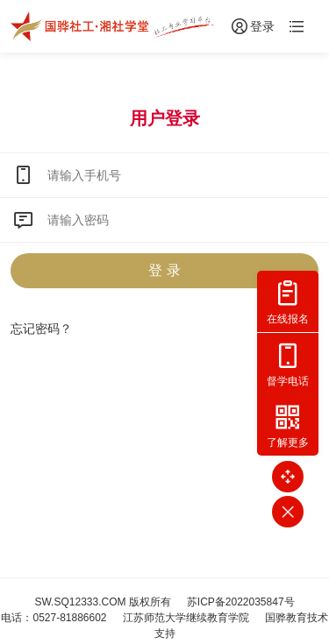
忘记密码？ (41, 329)
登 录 (164, 270)
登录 (252, 26)
